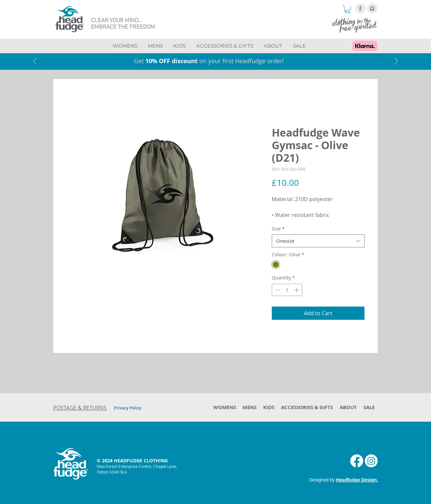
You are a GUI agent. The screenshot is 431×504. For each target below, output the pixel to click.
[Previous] (35, 62)
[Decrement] (277, 290)
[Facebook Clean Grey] (360, 8)
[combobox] (318, 241)
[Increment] (297, 290)
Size (278, 229)
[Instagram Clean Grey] (372, 8)
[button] (348, 9)
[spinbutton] (287, 290)
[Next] (396, 62)
